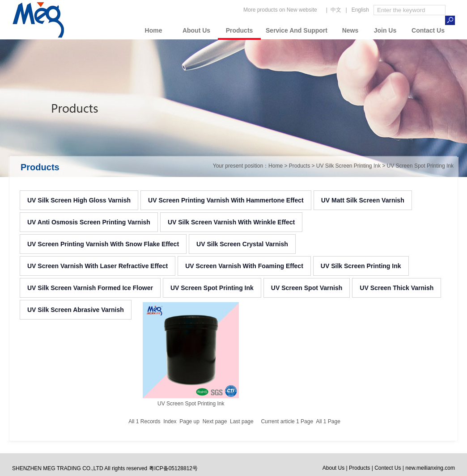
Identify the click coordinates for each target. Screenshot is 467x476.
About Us (196, 30)
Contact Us (428, 30)
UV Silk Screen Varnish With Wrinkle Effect (231, 222)
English (360, 10)
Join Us (385, 30)
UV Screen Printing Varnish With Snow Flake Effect (103, 244)
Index (170, 421)
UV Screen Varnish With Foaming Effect (244, 266)
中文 (336, 10)
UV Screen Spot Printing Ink (212, 288)
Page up (189, 421)
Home (154, 30)
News (350, 30)
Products (240, 30)
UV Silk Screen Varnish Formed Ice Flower (90, 288)
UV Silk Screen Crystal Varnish (242, 244)
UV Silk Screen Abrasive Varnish (76, 310)
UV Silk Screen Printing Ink (361, 266)
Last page (242, 421)
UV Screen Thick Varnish (397, 288)
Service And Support (297, 30)
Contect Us (388, 468)
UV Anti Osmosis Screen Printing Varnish (89, 222)
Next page (215, 421)
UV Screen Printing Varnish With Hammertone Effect (226, 200)
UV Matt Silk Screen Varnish (363, 200)
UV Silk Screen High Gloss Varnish (79, 200)
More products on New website (280, 10)
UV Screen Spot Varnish (307, 288)
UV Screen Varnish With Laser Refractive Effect (98, 266)
